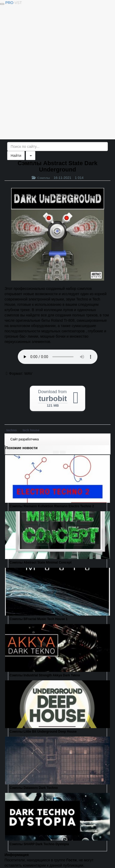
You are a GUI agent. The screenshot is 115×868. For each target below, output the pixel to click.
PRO (14, 3)
